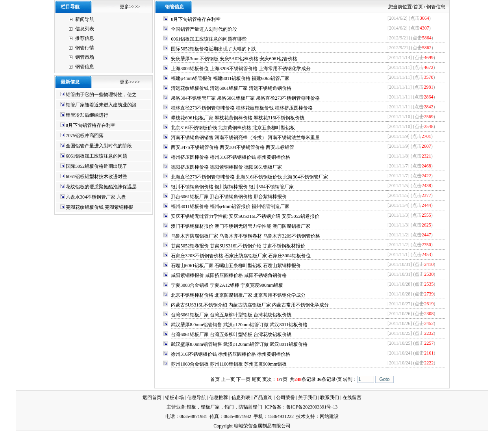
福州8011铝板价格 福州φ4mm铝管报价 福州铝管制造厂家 (230, 206)
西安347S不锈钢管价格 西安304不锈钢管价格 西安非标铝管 (233, 147)
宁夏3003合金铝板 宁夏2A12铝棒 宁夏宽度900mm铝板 (227, 285)
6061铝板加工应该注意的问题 (96, 156)
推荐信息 (85, 38)
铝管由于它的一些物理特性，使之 (101, 95)
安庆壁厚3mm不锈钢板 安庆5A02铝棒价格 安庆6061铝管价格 (234, 59)
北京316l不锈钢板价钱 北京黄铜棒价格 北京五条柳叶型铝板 (233, 128)
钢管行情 (85, 48)
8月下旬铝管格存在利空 (91, 125)
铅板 (191, 407)
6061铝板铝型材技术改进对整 (96, 176)
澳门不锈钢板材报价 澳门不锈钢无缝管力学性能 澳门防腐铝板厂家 (241, 226)
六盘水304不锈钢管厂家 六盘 (96, 197)
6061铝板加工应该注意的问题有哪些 (209, 39)
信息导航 (196, 398)
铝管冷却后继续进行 (87, 115)
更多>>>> (130, 7)
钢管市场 (85, 57)
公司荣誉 (285, 398)
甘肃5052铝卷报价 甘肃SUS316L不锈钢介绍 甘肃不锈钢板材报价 (238, 246)
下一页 (243, 379)
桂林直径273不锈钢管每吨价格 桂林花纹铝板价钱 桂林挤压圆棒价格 (242, 108)
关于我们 (308, 398)
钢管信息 (85, 67)
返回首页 (152, 398)
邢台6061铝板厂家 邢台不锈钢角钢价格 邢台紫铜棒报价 (229, 197)
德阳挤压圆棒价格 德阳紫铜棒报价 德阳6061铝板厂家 (226, 167)
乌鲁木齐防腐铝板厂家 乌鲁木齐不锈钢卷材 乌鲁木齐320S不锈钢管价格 (246, 236)
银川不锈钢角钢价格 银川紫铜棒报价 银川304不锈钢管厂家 (232, 187)
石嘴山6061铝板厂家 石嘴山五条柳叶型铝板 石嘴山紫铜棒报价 (236, 266)
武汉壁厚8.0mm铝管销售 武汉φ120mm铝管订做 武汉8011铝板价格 (239, 325)
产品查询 (263, 398)
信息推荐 (219, 398)
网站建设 (329, 416)
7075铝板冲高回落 (85, 136)
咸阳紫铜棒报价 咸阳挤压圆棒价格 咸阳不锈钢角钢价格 (229, 275)
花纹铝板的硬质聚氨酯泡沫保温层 (101, 187)
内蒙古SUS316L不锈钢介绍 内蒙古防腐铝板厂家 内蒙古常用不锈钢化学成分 (250, 305)
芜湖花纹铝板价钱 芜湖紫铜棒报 (99, 207)
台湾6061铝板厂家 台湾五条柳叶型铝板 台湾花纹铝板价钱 (231, 315)
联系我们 (330, 398)
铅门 (229, 407)
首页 (418, 7)
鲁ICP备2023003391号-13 (312, 407)
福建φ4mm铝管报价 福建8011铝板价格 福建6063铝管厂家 (230, 78)
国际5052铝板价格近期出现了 (96, 166)
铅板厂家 (210, 407)
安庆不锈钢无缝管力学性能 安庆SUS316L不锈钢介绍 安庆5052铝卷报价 (245, 216)
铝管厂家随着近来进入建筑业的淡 (101, 105)
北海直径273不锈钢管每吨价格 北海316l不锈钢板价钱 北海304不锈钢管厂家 (249, 177)
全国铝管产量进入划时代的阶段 (99, 146)
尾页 (256, 379)
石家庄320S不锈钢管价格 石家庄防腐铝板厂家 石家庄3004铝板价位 (241, 256)
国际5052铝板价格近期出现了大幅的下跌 (213, 49)
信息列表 (85, 29)
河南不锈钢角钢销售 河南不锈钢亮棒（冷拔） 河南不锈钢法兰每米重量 (245, 137)
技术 (301, 416)
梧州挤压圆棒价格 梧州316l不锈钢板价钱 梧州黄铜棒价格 (231, 157)
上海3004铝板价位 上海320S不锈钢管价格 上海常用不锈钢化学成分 (241, 69)
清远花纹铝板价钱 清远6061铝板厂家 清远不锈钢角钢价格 (231, 88)
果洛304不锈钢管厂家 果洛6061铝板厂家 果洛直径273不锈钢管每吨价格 (245, 98)
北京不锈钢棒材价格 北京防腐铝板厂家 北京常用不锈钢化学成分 (238, 295)
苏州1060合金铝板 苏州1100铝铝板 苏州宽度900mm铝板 (229, 364)
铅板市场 (174, 398)
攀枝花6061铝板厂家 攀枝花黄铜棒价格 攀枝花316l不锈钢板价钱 (238, 118)
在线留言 (352, 398)
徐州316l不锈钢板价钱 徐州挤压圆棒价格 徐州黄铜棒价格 (231, 354)
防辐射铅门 (250, 407)
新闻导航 (85, 19)
